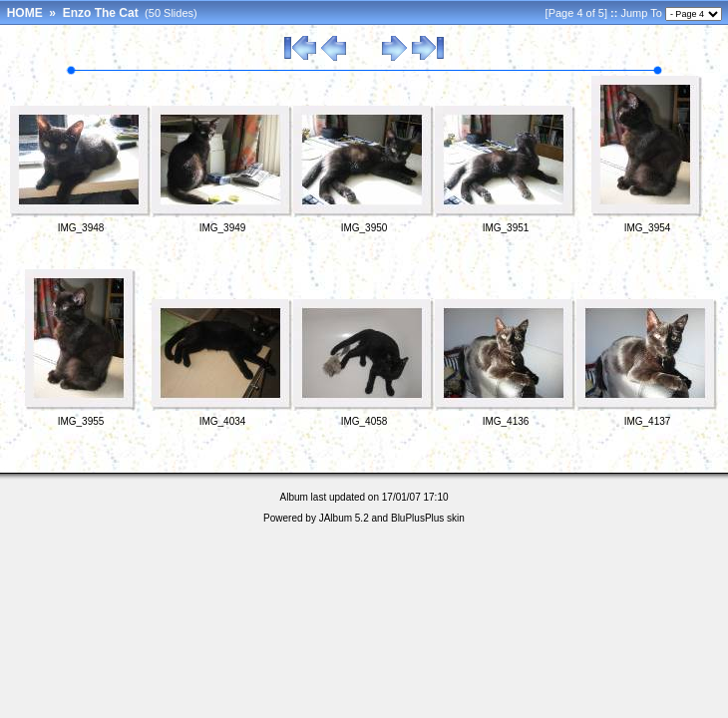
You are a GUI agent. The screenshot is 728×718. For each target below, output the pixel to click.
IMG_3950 (364, 228)
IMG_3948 (81, 228)
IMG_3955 (81, 421)
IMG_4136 (506, 421)
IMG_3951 (506, 228)
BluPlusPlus (417, 518)
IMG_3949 (223, 228)
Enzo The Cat (101, 13)
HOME (25, 13)
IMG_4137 (648, 421)
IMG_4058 (364, 421)
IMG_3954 (648, 228)
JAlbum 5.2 (344, 518)
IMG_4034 (223, 421)
